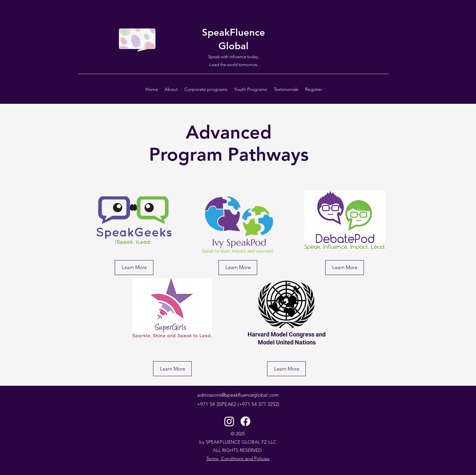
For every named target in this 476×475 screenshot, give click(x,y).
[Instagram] (229, 421)
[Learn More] (134, 268)
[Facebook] (245, 421)
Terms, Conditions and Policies (238, 458)
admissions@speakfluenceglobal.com (238, 395)
